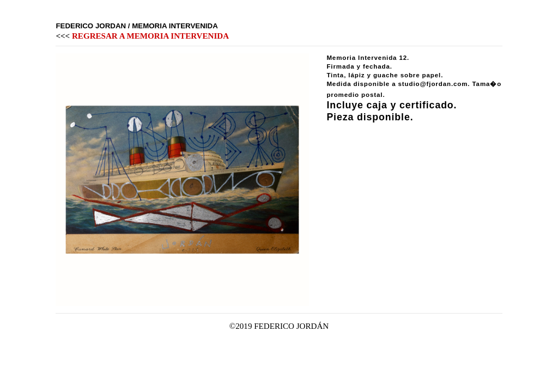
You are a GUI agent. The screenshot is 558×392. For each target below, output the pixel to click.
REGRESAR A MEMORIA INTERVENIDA (150, 36)
